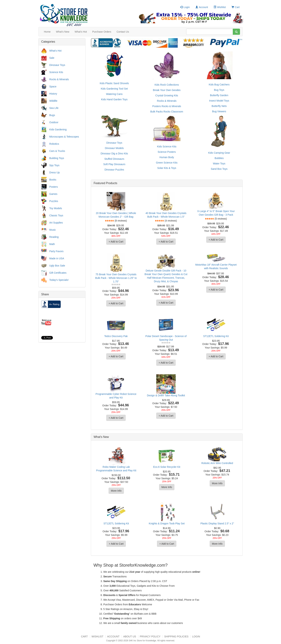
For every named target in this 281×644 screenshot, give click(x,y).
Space (53, 86)
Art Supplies (56, 223)
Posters (53, 187)
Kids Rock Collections (167, 85)
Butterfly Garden (219, 95)
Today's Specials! (59, 280)
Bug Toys (219, 90)
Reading (54, 237)
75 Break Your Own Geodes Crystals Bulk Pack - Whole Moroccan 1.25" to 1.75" (116, 278)
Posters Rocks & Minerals (167, 106)
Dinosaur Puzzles (114, 170)
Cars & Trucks (57, 151)
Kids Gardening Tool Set (114, 89)
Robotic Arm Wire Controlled (217, 463)
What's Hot (81, 32)
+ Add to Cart (116, 242)
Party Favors (56, 251)
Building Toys (57, 158)
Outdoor (54, 122)
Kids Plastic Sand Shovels (114, 83)
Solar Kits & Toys (167, 168)
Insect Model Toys (219, 101)
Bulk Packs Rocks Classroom (167, 112)
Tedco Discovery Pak (116, 336)
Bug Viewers (219, 111)
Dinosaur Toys (57, 65)
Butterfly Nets (219, 106)
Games (53, 194)
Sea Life (54, 108)
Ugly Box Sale (57, 266)
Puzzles (54, 201)
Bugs (52, 115)
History (53, 94)
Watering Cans (114, 94)
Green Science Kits (167, 163)
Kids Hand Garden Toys (114, 99)
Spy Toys (54, 165)
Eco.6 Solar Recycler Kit (167, 467)
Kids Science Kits (167, 146)
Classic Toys (56, 215)
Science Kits (56, 72)
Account (202, 7)
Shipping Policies (176, 636)
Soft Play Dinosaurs (114, 164)
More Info (116, 491)
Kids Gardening (58, 129)
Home (47, 32)
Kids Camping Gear (219, 153)
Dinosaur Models (114, 148)
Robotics (54, 144)
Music (53, 230)
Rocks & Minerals (59, 79)
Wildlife (53, 101)
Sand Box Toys (219, 169)
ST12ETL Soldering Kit (216, 336)
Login (185, 7)
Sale (52, 58)
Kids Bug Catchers (219, 85)
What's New (63, 32)
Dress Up (54, 172)
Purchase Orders (102, 32)
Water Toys (219, 164)
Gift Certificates (58, 273)
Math (52, 244)
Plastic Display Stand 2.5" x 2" (217, 523)
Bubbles (219, 158)
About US (130, 636)
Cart (236, 7)
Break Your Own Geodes (167, 90)
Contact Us (123, 32)
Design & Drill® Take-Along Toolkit (166, 395)
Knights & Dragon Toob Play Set (167, 523)
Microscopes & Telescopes (64, 137)
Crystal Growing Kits (167, 95)
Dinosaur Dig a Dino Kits (114, 153)
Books (53, 180)
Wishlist (220, 7)
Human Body (167, 157)
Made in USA (57, 258)
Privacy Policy (150, 636)
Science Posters (167, 152)
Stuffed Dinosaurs (114, 159)
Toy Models (56, 208)
